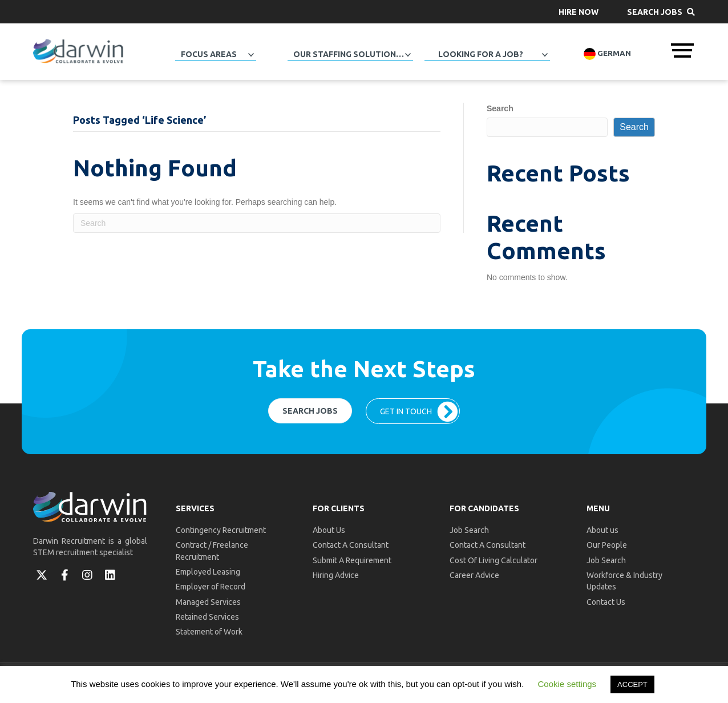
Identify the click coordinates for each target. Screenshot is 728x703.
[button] (579, 12)
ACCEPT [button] (632, 684)
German (607, 54)
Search (500, 108)
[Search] (257, 223)
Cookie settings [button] (567, 684)
